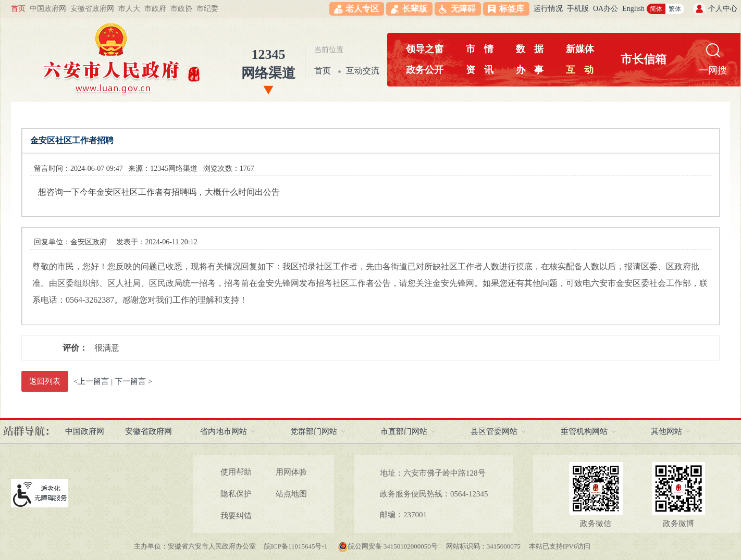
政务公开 (425, 70)
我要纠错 (236, 516)
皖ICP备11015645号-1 (297, 546)
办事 (530, 70)
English (633, 9)
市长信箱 (644, 59)
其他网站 (666, 431)
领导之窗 (425, 49)
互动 (580, 70)
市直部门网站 (404, 431)
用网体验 (291, 472)
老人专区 (362, 9)
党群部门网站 (314, 431)
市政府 (155, 9)
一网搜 (713, 70)
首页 (18, 9)
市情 (480, 49)
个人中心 (723, 9)
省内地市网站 (224, 431)
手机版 (578, 9)
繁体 (675, 9)
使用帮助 (236, 472)
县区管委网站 (494, 431)
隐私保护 (236, 494)
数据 (530, 49)
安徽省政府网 (92, 9)
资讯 (480, 70)
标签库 (512, 9)
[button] (409, 9)
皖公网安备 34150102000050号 (388, 546)
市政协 (181, 9)
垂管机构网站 (584, 431)
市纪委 (207, 9)
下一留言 (130, 381)
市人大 (129, 9)
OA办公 (606, 9)
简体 (656, 9)
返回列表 (45, 381)
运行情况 (548, 9)
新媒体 (580, 49)
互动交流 (363, 71)
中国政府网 (48, 9)
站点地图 (291, 494)
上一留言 (93, 381)
